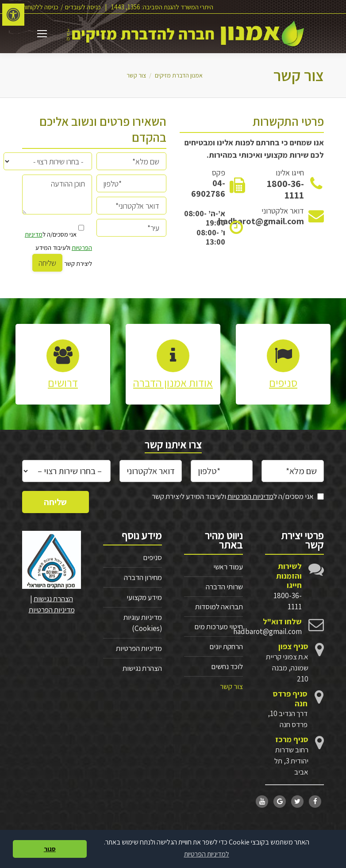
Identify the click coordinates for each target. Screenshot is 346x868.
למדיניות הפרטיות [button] (207, 854)
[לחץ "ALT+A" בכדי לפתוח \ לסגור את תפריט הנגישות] (13, 15)
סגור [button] (50, 849)
